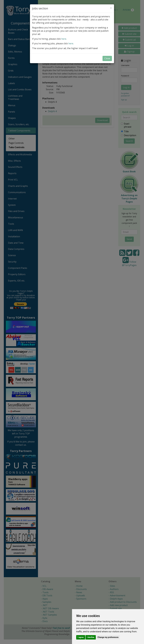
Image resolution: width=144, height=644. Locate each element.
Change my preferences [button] (108, 637)
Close (107, 58)
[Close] (111, 8)
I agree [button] (81, 637)
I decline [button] (91, 637)
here (64, 39)
